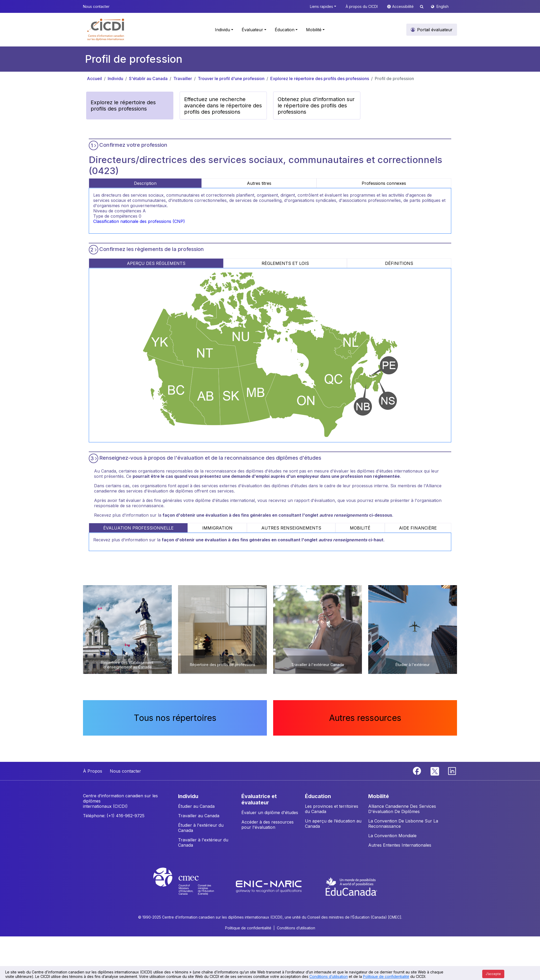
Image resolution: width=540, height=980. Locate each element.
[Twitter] (435, 771)
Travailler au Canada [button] (199, 816)
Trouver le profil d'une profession (231, 78)
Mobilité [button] (314, 30)
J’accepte (493, 974)
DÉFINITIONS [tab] (399, 263)
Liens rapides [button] (321, 6)
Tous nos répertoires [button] (175, 718)
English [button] (443, 6)
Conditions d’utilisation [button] (296, 928)
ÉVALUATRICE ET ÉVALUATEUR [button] (259, 799)
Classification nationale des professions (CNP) (139, 221)
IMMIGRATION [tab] (217, 528)
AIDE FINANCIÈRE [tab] (418, 528)
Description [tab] (145, 183)
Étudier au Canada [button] (196, 806)
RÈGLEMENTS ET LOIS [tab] (285, 263)
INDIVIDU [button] (188, 796)
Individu (115, 78)
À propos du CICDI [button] (362, 6)
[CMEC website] (191, 886)
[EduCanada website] (351, 886)
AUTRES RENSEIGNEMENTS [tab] (291, 528)
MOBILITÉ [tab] (360, 528)
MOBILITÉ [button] (379, 796)
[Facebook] (418, 771)
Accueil (94, 78)
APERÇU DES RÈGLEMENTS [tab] (156, 263)
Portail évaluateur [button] (435, 30)
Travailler (183, 78)
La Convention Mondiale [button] (392, 836)
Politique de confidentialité (386, 976)
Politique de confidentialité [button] (248, 928)
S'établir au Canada (148, 78)
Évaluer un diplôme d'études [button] (270, 813)
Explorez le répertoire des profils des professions (320, 78)
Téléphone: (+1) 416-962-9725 (114, 816)
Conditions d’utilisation (329, 976)
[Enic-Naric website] (269, 886)
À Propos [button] (93, 771)
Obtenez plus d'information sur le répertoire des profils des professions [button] (316, 106)
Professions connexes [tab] (384, 183)
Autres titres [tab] (259, 183)
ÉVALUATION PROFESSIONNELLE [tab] (138, 528)
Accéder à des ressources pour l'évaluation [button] (268, 825)
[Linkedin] (452, 771)
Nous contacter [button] (96, 6)
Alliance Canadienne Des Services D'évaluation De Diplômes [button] (402, 809)
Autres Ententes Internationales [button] (400, 845)
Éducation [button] (285, 30)
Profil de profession (394, 78)
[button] (106, 30)
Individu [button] (222, 30)
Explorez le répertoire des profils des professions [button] (123, 106)
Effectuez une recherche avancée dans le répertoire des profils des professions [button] (223, 106)
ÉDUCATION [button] (318, 796)
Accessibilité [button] (403, 6)
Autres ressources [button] (365, 718)
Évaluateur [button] (252, 30)
